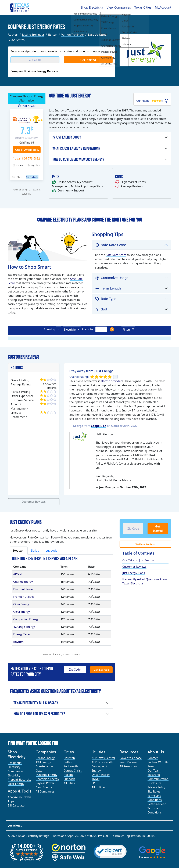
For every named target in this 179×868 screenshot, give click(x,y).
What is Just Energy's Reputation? (76, 148)
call (28, 158)
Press (151, 766)
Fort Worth (71, 766)
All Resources (128, 766)
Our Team (154, 771)
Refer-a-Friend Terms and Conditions (157, 808)
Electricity (70, 330)
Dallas (35, 551)
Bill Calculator (17, 805)
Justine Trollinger (33, 35)
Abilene (69, 775)
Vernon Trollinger (73, 35)
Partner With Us (158, 762)
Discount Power (24, 589)
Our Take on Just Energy (138, 560)
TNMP (96, 779)
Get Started (88, 60)
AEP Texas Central (103, 758)
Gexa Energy (22, 612)
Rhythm (18, 642)
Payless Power (45, 783)
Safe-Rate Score (116, 255)
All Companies (45, 791)
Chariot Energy (23, 582)
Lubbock (51, 551)
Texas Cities (143, 7)
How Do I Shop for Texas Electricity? (39, 714)
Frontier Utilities (24, 597)
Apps (11, 801)
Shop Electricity (92, 7)
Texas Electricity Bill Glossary (36, 703)
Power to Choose (131, 758)
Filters (127, 330)
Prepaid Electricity (19, 780)
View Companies (119, 7)
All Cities (69, 783)
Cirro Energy (21, 604)
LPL (94, 783)
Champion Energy (47, 779)
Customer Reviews (34, 502)
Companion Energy (26, 619)
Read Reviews (128, 762)
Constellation (44, 766)
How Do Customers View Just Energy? (78, 159)
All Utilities (99, 787)
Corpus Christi (73, 771)
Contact (153, 758)
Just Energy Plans (134, 573)
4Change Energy (24, 627)
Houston (19, 551)
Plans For (88, 329)
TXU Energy (43, 762)
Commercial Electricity (16, 773)
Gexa (39, 771)
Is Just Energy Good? (67, 137)
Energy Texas (22, 634)
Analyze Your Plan (19, 797)
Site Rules (154, 791)
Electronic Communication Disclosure (158, 779)
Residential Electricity (15, 765)
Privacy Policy (156, 787)
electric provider (111, 381)
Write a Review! (145, 544)
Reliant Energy (45, 758)
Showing (49, 329)
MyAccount (163, 7)
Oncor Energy (101, 775)
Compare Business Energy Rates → (34, 71)
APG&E (18, 574)
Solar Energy (16, 784)
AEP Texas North (102, 762)
